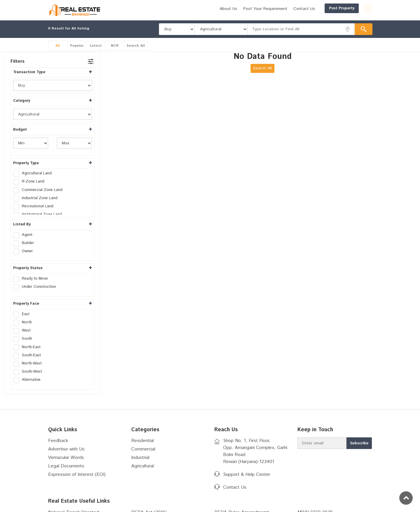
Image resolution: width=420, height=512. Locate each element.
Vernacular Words (66, 458)
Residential (142, 441)
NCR (115, 46)
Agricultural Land (34, 173)
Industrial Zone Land (37, 198)
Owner (25, 251)
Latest (96, 46)
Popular (77, 46)
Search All (136, 46)
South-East (29, 355)
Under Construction (36, 287)
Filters (17, 61)
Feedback (58, 441)
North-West (29, 364)
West (24, 331)
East (23, 314)
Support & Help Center (247, 475)
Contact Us (276, 9)
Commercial (143, 449)
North (24, 322)
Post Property (314, 8)
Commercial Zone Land (40, 190)
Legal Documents (66, 466)
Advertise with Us (66, 449)
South (24, 339)
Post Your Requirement (237, 9)
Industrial (140, 458)
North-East (29, 347)
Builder (26, 243)
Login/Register (353, 8)
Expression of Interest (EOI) (77, 475)
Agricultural (142, 466)
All (58, 46)
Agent (25, 235)
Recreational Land (35, 206)
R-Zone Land (31, 182)
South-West (29, 372)
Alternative (29, 380)
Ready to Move (32, 279)
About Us (200, 9)
